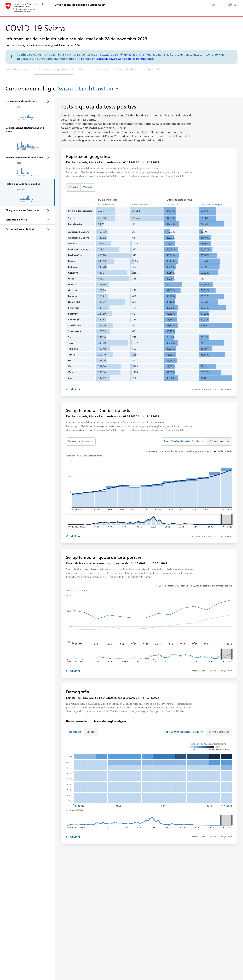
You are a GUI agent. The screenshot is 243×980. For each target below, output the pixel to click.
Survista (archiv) (17, 69)
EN (235, 5)
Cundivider (73, 389)
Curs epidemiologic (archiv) (53, 69)
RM (230, 5)
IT (225, 5)
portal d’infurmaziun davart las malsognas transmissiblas (117, 59)
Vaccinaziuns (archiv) (93, 69)
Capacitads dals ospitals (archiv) (136, 69)
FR (219, 5)
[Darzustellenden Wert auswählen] (81, 441)
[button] (89, 89)
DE (213, 5)
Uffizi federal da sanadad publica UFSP (80, 5)
